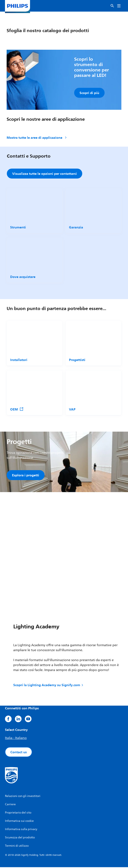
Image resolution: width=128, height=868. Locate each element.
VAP (72, 409)
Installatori (19, 360)
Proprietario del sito (18, 813)
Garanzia (76, 228)
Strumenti (18, 228)
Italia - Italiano (16, 739)
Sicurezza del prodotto (20, 838)
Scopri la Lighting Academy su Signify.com (49, 686)
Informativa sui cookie (19, 822)
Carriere (10, 805)
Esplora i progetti (26, 475)
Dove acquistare (23, 277)
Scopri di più (89, 93)
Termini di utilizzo (17, 847)
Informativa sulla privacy (21, 830)
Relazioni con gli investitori (23, 797)
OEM (17, 409)
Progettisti (77, 360)
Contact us (19, 753)
